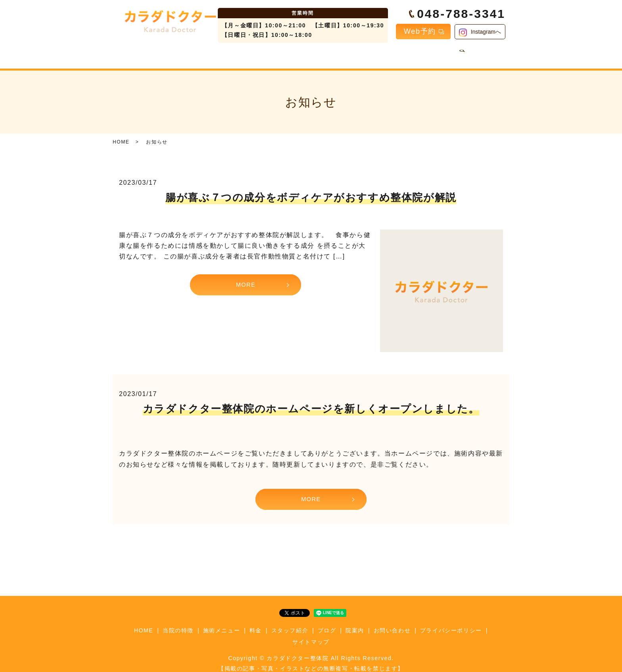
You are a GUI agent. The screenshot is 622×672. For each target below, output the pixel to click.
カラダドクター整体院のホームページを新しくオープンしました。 (311, 402)
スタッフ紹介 (323, 54)
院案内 (400, 54)
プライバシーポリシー (451, 623)
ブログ (366, 54)
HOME (154, 54)
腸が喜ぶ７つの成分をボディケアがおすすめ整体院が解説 (311, 191)
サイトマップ (311, 635)
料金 (283, 54)
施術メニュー (243, 54)
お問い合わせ (443, 54)
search (477, 54)
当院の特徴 (194, 54)
